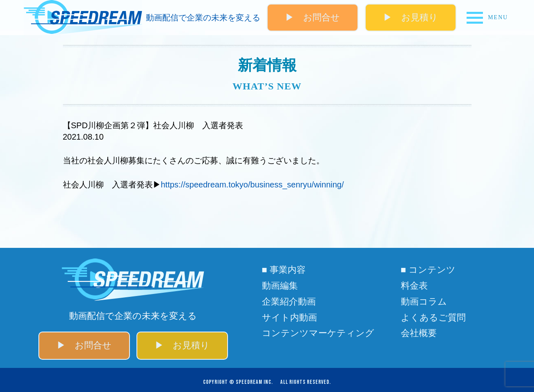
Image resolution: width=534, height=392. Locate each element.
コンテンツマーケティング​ (318, 333)
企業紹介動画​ (289, 302)
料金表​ (414, 286)
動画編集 (280, 286)
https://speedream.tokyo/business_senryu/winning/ (252, 185)
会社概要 (419, 333)
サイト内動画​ (289, 317)
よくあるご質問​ (433, 317)
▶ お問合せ (313, 17)
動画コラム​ (424, 302)
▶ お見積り (411, 17)
